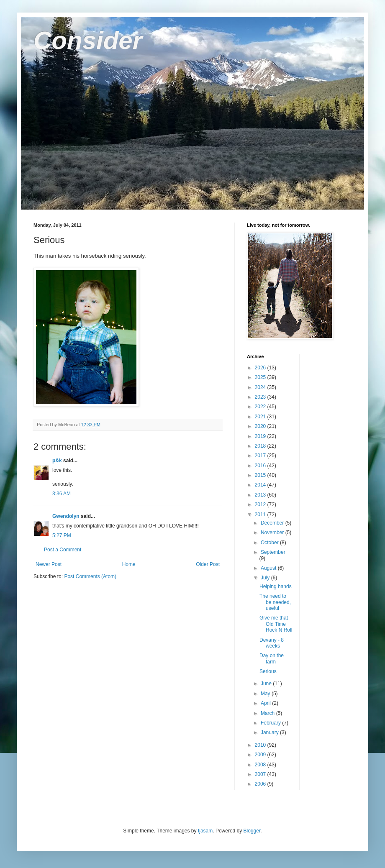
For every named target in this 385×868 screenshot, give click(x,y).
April (266, 703)
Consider (88, 40)
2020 (261, 426)
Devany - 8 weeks (272, 643)
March (268, 713)
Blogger (252, 831)
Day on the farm (272, 658)
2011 (261, 515)
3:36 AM (62, 494)
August (269, 568)
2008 (261, 765)
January (270, 732)
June (267, 684)
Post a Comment (63, 550)
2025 (261, 377)
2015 (261, 475)
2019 (261, 436)
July (266, 578)
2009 (261, 755)
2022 (261, 407)
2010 (261, 745)
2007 (261, 774)
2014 (261, 485)
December (273, 523)
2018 (261, 446)
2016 (261, 466)
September (273, 552)
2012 (261, 504)
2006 (261, 784)
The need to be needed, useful (275, 602)
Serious (268, 671)
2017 (261, 456)
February (271, 723)
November (273, 533)
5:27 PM (62, 535)
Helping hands (276, 586)
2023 (261, 397)
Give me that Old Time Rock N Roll (276, 624)
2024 (261, 387)
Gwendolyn (66, 516)
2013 (261, 495)
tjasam (205, 831)
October (270, 543)
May (266, 694)
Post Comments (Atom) (90, 576)
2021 (261, 417)
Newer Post (49, 564)
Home (129, 564)
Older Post (208, 564)
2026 (261, 368)
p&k (57, 461)
